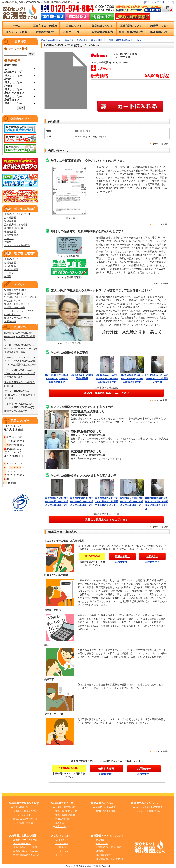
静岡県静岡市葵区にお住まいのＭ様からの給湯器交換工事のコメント (157, 501)
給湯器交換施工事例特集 (17, 318)
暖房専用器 (10, 232)
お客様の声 (10, 321)
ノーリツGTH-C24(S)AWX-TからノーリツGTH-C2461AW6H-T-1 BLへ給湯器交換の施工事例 (20, 361)
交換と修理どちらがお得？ (26, 847)
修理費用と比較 (159, 32)
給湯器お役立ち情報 (15, 307)
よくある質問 (62, 844)
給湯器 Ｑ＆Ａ (160, 26)
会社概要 (100, 840)
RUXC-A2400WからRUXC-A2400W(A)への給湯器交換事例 (20, 336)
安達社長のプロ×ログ (15, 290)
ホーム (17, 26)
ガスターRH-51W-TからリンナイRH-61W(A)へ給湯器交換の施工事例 (20, 395)
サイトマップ (152, 2)
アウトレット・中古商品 (17, 245)
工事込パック (11, 259)
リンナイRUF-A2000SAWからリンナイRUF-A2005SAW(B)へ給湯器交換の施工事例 (20, 407)
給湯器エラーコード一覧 (25, 840)
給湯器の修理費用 (14, 294)
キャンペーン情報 (17, 32)
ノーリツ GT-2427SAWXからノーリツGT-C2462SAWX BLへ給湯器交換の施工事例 (21, 349)
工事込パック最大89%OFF (18, 214)
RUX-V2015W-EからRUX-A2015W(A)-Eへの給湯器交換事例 (132, 378)
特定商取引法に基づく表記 (108, 847)
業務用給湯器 (11, 235)
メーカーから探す (22, 815)
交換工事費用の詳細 (65, 815)
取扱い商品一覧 (21, 807)
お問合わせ (61, 847)
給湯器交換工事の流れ (66, 807)
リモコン (9, 238)
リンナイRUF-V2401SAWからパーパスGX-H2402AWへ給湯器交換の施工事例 (20, 374)
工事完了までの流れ (45, 26)
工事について (74, 26)
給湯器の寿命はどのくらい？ (27, 851)
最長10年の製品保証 (105, 807)
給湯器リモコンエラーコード (19, 304)
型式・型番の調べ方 (131, 32)
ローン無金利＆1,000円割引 (149, 807)
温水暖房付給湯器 (14, 228)
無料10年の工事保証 (105, 811)
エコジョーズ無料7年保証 (148, 811)
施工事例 (60, 823)
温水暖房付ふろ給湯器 (16, 225)
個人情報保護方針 (104, 855)
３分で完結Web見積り (24, 823)
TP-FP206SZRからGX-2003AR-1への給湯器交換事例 (157, 378)
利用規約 (100, 851)
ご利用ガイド (166, 2)
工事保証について (131, 26)
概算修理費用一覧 (22, 844)
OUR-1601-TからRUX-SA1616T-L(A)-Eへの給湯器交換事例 (57, 378)
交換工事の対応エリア (66, 811)
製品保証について (102, 26)
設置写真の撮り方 (102, 32)
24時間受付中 (122, 562)
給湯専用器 (10, 221)
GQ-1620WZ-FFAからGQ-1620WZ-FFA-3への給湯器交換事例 (107, 378)
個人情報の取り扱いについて (110, 859)
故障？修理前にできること (26, 855)
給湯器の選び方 (45, 32)
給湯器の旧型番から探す (25, 811)
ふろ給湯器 (10, 218)
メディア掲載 (102, 844)
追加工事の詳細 (63, 819)
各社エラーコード (74, 32)
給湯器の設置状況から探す (26, 819)
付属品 (8, 242)
